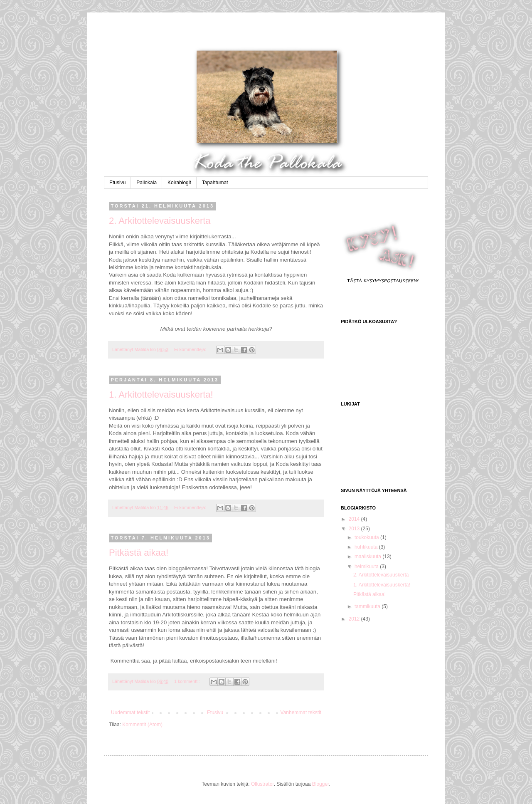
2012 (355, 619)
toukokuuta (367, 537)
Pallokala (147, 183)
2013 (355, 529)
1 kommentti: (188, 681)
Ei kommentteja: (191, 349)
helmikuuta (367, 567)
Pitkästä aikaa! (139, 553)
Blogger (321, 784)
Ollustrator (262, 784)
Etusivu (117, 183)
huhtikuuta (367, 547)
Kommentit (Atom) (142, 725)
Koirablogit (179, 183)
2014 (355, 519)
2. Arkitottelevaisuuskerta (160, 221)
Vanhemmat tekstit (301, 712)
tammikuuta (368, 606)
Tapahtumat (215, 183)
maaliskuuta (368, 557)
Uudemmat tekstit (130, 712)
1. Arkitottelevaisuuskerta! (161, 395)
